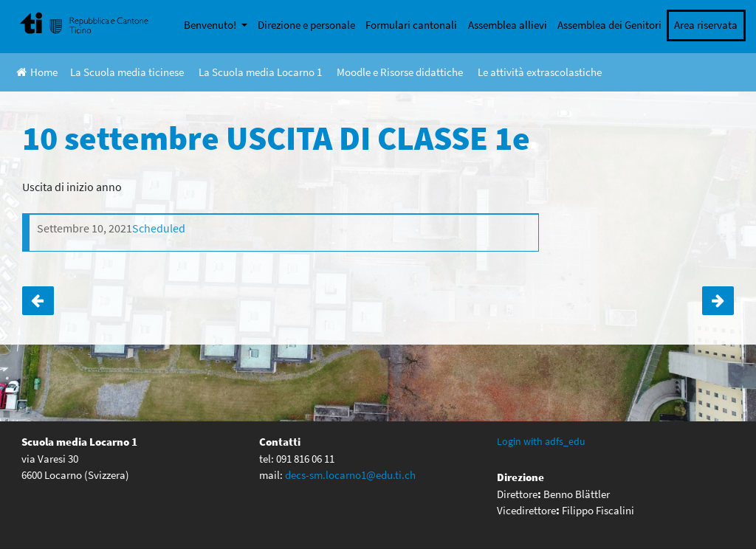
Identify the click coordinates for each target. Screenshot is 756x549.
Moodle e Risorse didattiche (400, 72)
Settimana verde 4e (38, 301)
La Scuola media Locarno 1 (260, 72)
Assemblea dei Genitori (609, 25)
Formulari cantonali (411, 25)
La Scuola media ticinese (127, 72)
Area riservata (706, 25)
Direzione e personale (306, 25)
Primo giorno (718, 301)
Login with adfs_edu (541, 441)
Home (37, 72)
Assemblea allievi (508, 25)
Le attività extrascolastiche (540, 72)
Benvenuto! (211, 25)
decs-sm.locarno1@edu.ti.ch (350, 475)
